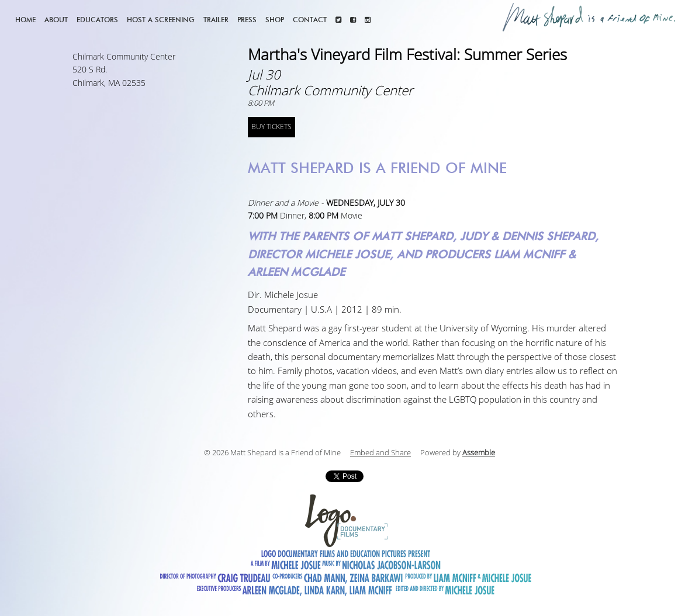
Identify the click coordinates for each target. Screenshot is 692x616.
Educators (97, 20)
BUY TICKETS (271, 127)
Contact (310, 20)
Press (247, 20)
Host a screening (161, 20)
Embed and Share (380, 453)
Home (25, 20)
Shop (275, 20)
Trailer (216, 20)
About (56, 20)
